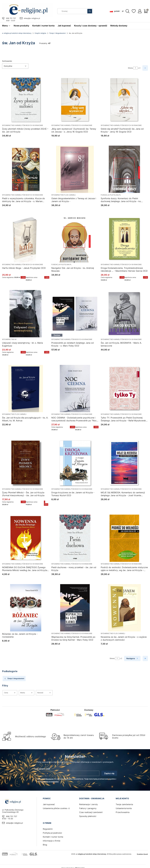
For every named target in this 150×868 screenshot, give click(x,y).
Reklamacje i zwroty (88, 804)
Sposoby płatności (88, 816)
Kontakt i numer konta (53, 837)
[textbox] (15, 66)
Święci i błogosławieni (58, 33)
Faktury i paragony (88, 808)
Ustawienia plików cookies (55, 808)
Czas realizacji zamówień (91, 812)
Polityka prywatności (52, 833)
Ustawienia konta (124, 808)
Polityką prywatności (50, 782)
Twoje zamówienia (124, 804)
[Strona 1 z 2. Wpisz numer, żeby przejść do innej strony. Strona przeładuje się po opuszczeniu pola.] (135, 68)
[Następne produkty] (132, 658)
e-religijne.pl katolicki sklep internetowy (17, 33)
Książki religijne (40, 33)
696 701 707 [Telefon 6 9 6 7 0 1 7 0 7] (11, 18)
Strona (130, 68)
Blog (45, 845)
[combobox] (71, 11)
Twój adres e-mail (42, 769)
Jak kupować (49, 804)
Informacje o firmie (52, 841)
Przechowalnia (123, 812)
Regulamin (50, 779)
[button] (90, 11)
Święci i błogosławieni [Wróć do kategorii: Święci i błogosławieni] (14, 679)
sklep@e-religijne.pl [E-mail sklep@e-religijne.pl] (32, 18)
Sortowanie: (7, 61)
